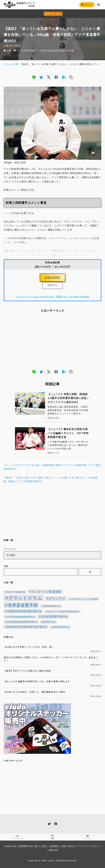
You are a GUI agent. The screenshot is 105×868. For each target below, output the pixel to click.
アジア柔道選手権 (25, 51)
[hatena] (64, 77)
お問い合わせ (68, 846)
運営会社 (54, 850)
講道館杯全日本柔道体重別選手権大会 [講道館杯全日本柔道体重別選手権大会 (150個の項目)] (27, 627)
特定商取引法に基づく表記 (33, 846)
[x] (49, 77)
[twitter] (41, 77)
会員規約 (54, 846)
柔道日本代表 (67, 51)
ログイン (87, 5)
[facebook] (56, 77)
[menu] (99, 5)
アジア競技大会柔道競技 (47, 51)
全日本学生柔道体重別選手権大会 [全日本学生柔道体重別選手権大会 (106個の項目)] (21, 617)
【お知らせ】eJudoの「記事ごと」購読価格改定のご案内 (34, 692)
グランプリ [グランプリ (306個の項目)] (57, 599)
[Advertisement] (52, 341)
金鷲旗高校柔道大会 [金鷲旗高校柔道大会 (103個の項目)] (61, 627)
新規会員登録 (53, 278)
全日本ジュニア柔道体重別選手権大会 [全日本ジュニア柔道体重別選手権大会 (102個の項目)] (63, 612)
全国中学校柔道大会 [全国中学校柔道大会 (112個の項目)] (52, 606)
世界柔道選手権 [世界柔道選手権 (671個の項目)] (23, 605)
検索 (6, 566)
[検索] (90, 572)
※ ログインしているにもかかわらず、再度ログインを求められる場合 (52, 297)
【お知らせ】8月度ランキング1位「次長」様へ (29, 647)
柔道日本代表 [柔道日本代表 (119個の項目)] (49, 622)
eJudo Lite (10, 846)
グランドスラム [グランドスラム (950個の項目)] (25, 598)
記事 (9, 51)
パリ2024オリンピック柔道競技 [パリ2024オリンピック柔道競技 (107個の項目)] (84, 599)
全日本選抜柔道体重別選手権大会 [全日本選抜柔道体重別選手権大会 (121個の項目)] (22, 622)
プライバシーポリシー (89, 846)
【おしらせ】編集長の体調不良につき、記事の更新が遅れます (37, 681)
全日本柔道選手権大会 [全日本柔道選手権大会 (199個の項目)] (54, 617)
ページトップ (17, 837)
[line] (34, 77)
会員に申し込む (53, 14)
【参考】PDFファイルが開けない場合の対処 (27, 671)
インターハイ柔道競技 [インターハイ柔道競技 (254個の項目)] (46, 592)
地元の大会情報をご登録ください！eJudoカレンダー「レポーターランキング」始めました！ (51, 659)
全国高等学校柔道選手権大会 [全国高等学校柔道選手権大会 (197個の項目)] (24, 611)
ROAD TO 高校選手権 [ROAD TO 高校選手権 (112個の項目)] (16, 592)
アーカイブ (10, 549)
